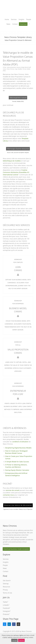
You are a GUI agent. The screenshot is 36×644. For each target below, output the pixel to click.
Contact (15, 24)
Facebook (6, 608)
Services (14, 19)
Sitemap (6, 584)
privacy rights (18, 635)
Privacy (5, 590)
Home (7, 19)
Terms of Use (7, 593)
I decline (21, 640)
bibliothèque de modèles (12, 161)
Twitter (5, 602)
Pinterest (6, 614)
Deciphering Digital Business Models (18, 448)
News (8, 24)
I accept (14, 640)
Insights (21, 19)
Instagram (6, 611)
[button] (5, 624)
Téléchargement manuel (18, 98)
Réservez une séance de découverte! (18, 505)
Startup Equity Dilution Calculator (17, 470)
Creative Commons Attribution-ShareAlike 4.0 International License (16, 172)
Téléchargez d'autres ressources (18, 149)
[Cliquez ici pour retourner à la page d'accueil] (18, 9)
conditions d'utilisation (20, 442)
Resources (6, 587)
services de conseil (13, 490)
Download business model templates (16, 549)
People (29, 19)
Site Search (7, 581)
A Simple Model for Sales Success (17, 462)
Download (23, 24)
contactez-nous (8, 495)
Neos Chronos (8, 530)
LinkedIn (6, 605)
